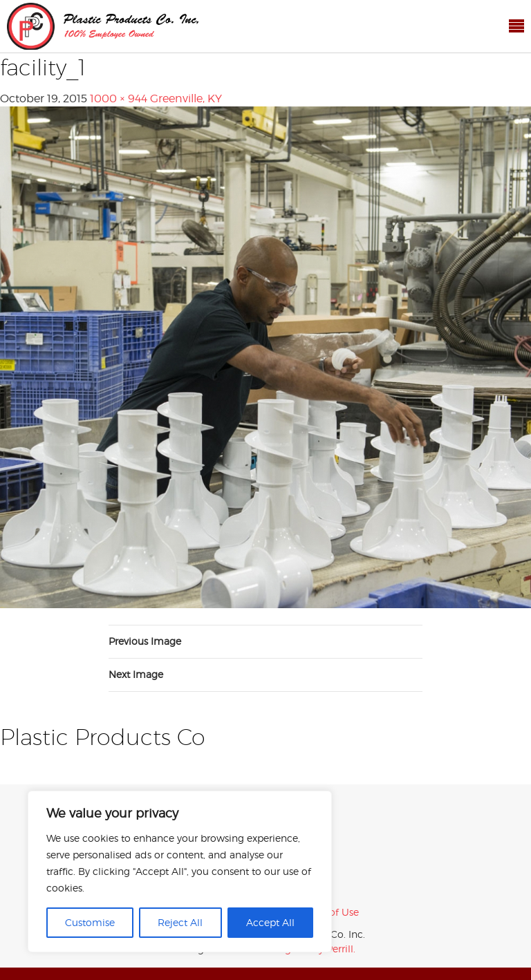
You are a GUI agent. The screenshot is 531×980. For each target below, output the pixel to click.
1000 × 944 (119, 98)
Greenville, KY (186, 98)
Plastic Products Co (103, 26)
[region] (180, 871)
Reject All (180, 922)
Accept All (270, 922)
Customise (90, 922)
